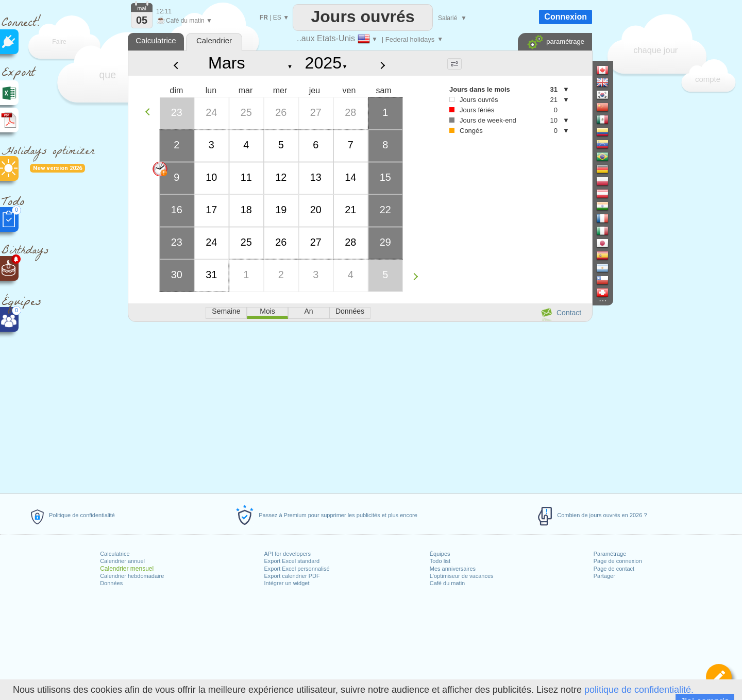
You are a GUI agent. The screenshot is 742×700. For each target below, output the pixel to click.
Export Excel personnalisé (297, 569)
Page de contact (614, 569)
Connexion (566, 17)
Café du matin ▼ (184, 21)
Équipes (440, 554)
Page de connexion (618, 561)
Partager (604, 576)
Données (111, 583)
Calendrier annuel (122, 561)
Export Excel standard (292, 561)
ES (277, 18)
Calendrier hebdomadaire (132, 576)
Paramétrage (610, 554)
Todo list (440, 561)
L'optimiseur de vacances (462, 576)
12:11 (164, 11)
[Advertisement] (360, 406)
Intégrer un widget (286, 583)
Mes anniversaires (453, 569)
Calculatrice (115, 554)
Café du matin (447, 583)
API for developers (287, 554)
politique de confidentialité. (639, 690)
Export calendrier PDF (292, 576)
